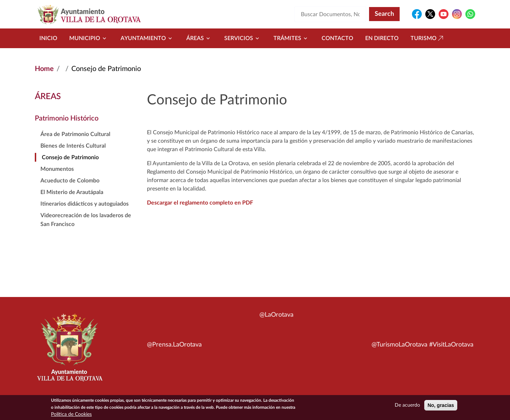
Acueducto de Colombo (70, 181)
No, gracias (441, 406)
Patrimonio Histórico (67, 118)
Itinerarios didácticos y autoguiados (85, 204)
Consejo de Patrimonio (70, 157)
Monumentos (57, 169)
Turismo (428, 38)
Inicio (48, 38)
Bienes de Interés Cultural (73, 146)
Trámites (292, 38)
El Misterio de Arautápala (72, 192)
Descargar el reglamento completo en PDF (200, 203)
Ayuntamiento (147, 38)
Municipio (89, 38)
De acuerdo (407, 406)
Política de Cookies (71, 415)
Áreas (199, 38)
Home (44, 69)
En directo (382, 38)
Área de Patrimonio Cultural (75, 134)
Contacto (337, 38)
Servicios (243, 38)
